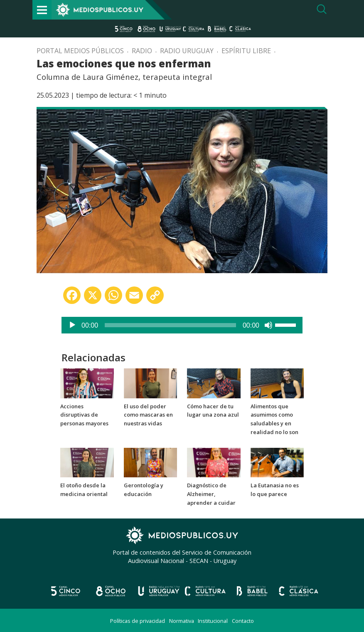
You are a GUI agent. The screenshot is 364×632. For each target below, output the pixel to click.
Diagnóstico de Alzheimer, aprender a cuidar (211, 494)
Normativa (182, 621)
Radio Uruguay (187, 51)
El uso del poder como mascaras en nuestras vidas (148, 415)
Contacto (243, 621)
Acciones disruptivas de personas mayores (84, 415)
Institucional (213, 621)
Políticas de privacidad (138, 621)
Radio (142, 51)
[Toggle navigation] (42, 10)
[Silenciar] (268, 325)
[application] (182, 325)
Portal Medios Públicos (80, 51)
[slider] (170, 325)
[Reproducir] (72, 325)
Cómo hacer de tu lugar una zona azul (213, 411)
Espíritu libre (246, 51)
